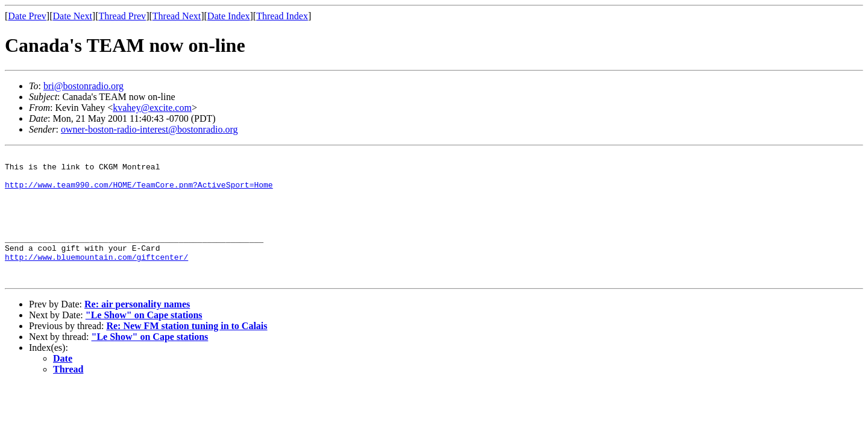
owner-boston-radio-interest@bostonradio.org (149, 129)
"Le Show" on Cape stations (144, 340)
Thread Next (177, 16)
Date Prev (27, 16)
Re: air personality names (137, 329)
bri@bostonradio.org (83, 86)
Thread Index (282, 16)
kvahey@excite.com (152, 108)
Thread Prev (122, 16)
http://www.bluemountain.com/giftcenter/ (96, 278)
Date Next (73, 16)
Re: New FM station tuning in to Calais (187, 351)
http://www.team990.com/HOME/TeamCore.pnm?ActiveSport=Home (139, 192)
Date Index (229, 16)
